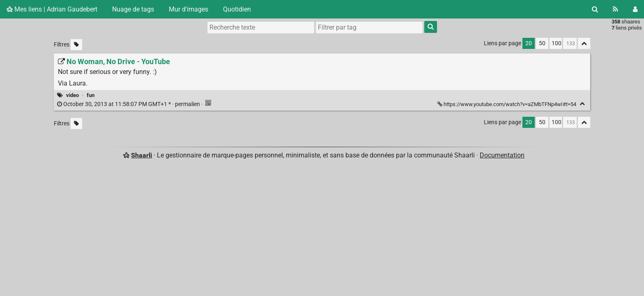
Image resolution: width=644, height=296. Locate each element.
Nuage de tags (133, 9)
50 (542, 43)
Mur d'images (189, 9)
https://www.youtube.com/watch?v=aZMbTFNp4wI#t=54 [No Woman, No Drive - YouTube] (507, 104)
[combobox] (369, 27)
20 (529, 43)
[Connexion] (635, 9)
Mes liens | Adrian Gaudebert (52, 9)
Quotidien (237, 9)
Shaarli (141, 155)
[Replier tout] (584, 43)
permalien (129, 104)
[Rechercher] (595, 9)
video (72, 95)
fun (91, 95)
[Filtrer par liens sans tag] (76, 45)
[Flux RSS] (615, 9)
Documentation (502, 155)
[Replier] (582, 104)
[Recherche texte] (261, 27)
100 (557, 43)
